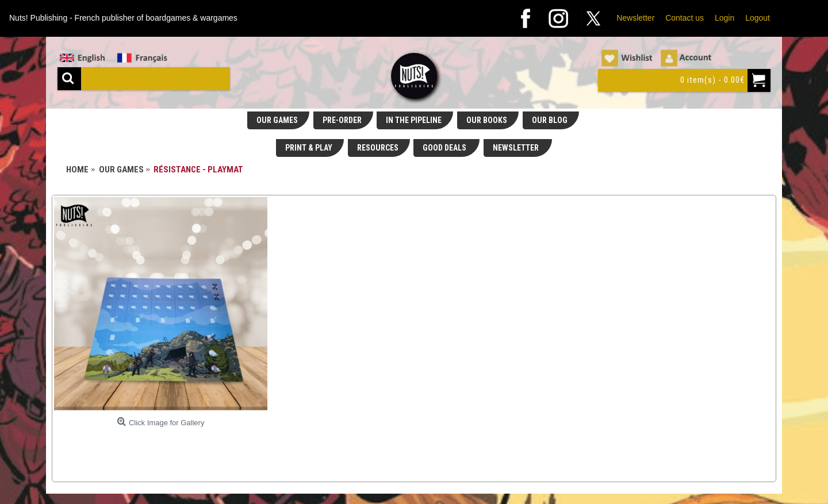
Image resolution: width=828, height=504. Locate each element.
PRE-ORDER (342, 120)
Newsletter (635, 18)
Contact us (685, 18)
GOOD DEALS (445, 148)
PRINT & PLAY (309, 148)
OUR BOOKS (487, 120)
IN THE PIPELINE (414, 120)
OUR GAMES (277, 120)
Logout (758, 18)
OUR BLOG (550, 120)
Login (724, 18)
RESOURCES (378, 148)
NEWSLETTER (517, 148)
